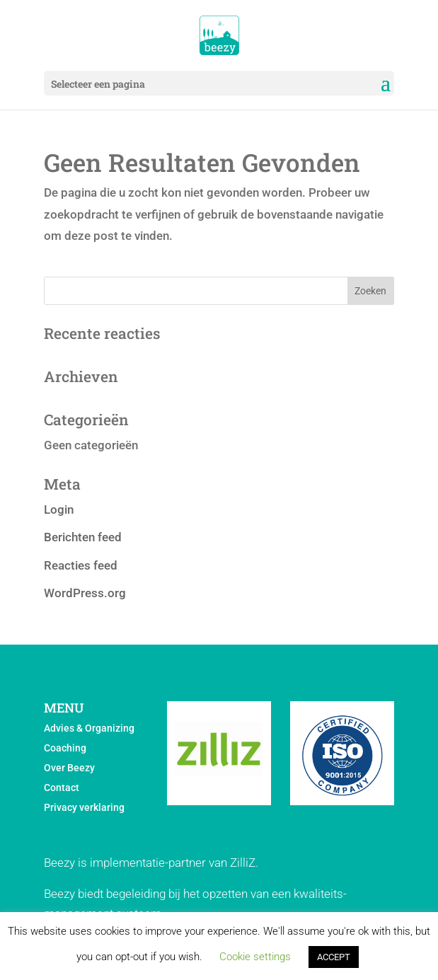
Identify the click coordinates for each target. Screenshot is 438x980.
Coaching (65, 748)
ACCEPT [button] (334, 957)
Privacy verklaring (84, 807)
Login (59, 509)
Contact (62, 788)
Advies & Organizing (89, 728)
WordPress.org (85, 593)
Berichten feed (83, 537)
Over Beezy (69, 768)
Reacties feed (81, 565)
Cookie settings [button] (255, 957)
